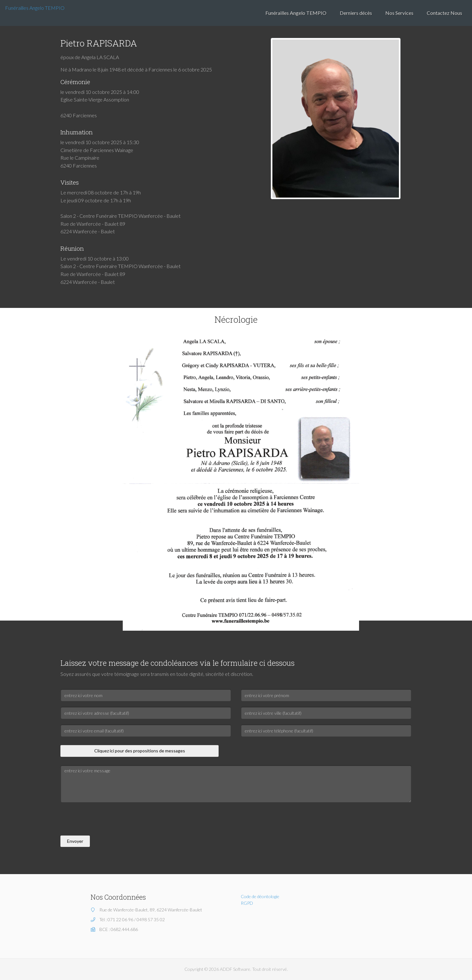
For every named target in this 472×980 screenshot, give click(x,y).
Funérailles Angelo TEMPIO (35, 8)
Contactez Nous (444, 13)
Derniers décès (356, 13)
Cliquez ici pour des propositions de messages (140, 751)
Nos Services (399, 13)
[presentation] (109, 820)
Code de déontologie (260, 896)
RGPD (247, 903)
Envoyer (75, 841)
